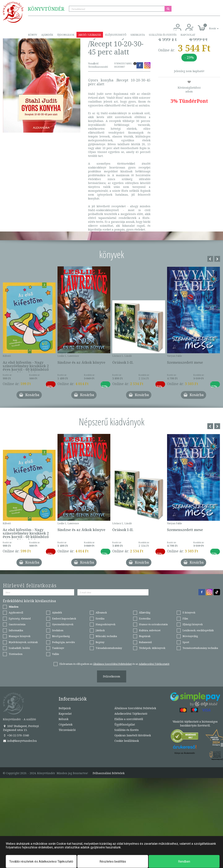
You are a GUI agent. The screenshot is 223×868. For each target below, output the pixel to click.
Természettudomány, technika (200, 648)
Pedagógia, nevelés (63, 642)
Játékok (100, 630)
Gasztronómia (17, 624)
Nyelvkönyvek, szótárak (23, 642)
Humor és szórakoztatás (153, 624)
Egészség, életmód (20, 618)
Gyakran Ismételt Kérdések (133, 735)
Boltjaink (65, 708)
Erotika (100, 618)
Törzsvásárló (38, 42)
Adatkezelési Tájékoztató (131, 714)
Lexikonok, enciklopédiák (198, 630)
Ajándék (47, 35)
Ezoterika (145, 618)
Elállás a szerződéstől (129, 719)
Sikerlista (138, 35)
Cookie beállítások (127, 741)
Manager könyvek (20, 636)
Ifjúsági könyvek (193, 624)
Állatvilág (145, 612)
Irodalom (58, 630)
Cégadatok (66, 724)
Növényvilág (190, 636)
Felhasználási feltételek (109, 773)
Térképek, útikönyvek (152, 648)
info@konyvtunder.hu (20, 741)
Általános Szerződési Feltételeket (112, 664)
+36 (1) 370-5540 (16, 735)
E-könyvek (189, 612)
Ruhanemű (145, 642)
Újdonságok (66, 35)
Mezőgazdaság (61, 636)
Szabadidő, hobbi (19, 648)
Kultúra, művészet (150, 630)
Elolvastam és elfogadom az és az (114, 664)
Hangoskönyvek (105, 624)
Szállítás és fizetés (163, 35)
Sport (186, 642)
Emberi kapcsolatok (64, 618)
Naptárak (145, 636)
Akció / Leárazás (90, 35)
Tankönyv (58, 648)
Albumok (101, 612)
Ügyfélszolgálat (125, 724)
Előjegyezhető (116, 35)
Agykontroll (16, 612)
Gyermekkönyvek (63, 624)
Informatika (16, 630)
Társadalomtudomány (109, 648)
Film (185, 618)
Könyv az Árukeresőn (185, 753)
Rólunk (63, 719)
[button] (209, 26)
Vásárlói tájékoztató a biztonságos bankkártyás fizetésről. (195, 723)
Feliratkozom (112, 676)
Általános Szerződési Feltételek (135, 708)
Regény (100, 642)
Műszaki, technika (106, 636)
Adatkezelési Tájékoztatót (154, 664)
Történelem (16, 654)
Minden (14, 607)
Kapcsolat (188, 35)
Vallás (56, 654)
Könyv (33, 35)
